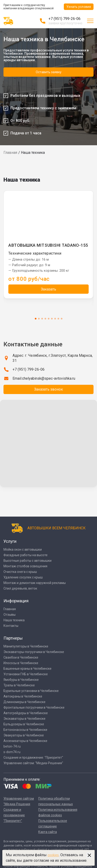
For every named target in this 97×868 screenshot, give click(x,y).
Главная (10, 153)
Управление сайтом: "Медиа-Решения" (33, 763)
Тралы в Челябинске (19, 685)
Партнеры (13, 638)
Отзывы (10, 615)
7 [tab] (55, 319)
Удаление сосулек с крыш (23, 577)
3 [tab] (42, 319)
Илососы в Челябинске (21, 663)
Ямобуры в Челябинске (21, 680)
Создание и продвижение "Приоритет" (14, 815)
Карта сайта (48, 832)
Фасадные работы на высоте (26, 555)
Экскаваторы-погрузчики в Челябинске (34, 652)
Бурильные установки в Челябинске (31, 691)
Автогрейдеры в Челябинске (26, 713)
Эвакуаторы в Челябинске (24, 735)
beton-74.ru (12, 746)
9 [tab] (62, 319)
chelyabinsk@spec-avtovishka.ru (49, 378)
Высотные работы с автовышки (27, 561)
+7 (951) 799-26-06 (65, 19)
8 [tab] (58, 319)
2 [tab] (39, 319)
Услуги (10, 541)
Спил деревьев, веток (20, 588)
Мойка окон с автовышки (23, 549)
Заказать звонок (48, 389)
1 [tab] (36, 319)
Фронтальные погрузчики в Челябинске (34, 707)
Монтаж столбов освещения (25, 566)
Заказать (48, 289)
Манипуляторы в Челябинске (26, 646)
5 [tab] (49, 319)
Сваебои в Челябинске (21, 657)
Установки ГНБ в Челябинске (26, 674)
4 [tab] (45, 319)
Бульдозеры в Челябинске (24, 724)
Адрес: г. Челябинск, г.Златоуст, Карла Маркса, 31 (53, 358)
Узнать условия (79, 7)
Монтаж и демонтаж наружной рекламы (35, 583)
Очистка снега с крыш (20, 572)
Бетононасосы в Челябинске (25, 730)
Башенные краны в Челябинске (27, 669)
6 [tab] (52, 319)
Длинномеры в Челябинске (24, 702)
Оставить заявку (49, 72)
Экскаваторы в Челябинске (24, 719)
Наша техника (14, 620)
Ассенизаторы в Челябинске (25, 741)
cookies (53, 855)
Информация (16, 601)
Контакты (11, 626)
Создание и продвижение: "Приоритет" (33, 758)
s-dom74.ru (12, 752)
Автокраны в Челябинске (23, 696)
